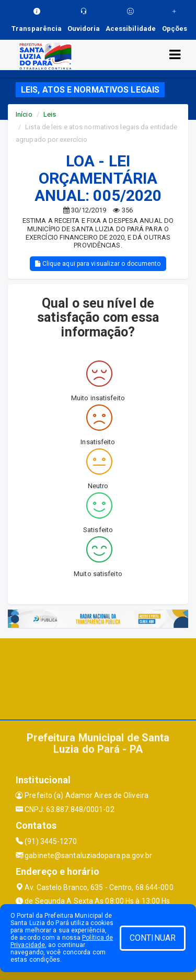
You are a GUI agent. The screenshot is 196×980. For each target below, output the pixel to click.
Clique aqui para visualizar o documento (98, 264)
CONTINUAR (153, 938)
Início (24, 114)
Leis (50, 114)
